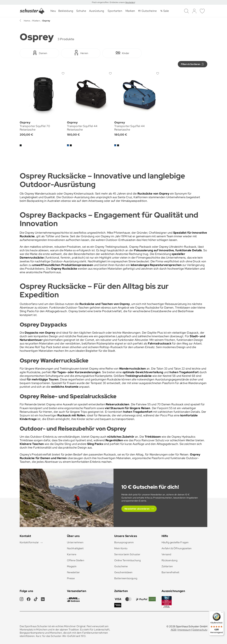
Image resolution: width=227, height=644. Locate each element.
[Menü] (222, 613)
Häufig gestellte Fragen (175, 542)
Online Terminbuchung (127, 560)
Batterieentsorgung (126, 578)
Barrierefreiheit (170, 572)
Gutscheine (121, 566)
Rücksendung (169, 560)
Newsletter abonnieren (137, 509)
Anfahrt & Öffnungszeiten (177, 548)
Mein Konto (121, 548)
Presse (71, 578)
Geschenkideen (123, 572)
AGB (173, 630)
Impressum (184, 630)
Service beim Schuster (127, 554)
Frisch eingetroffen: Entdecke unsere (109, 2)
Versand (166, 554)
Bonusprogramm (124, 542)
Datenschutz (200, 630)
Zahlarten (167, 566)
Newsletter (73, 572)
